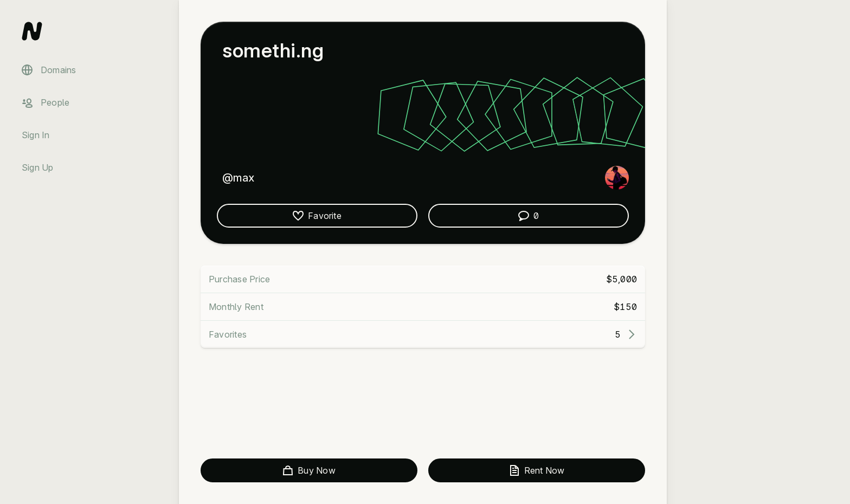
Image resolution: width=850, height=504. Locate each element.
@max (238, 178)
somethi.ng (273, 50)
